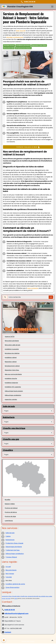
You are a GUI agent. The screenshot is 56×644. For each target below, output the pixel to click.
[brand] (17, 7)
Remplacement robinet (12, 366)
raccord (8, 598)
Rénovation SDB (9, 48)
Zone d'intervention (12, 587)
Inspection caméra (11, 399)
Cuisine (8, 536)
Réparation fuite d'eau (39, 45)
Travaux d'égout (11, 557)
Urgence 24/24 (10, 337)
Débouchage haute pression (14, 391)
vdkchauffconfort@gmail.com (16, 614)
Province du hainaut (11, 508)
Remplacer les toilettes (12, 353)
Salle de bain (10, 533)
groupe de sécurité (33, 596)
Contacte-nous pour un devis (28, 147)
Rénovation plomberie (12, 341)
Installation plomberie (23, 45)
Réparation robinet (11, 362)
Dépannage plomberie (14, 547)
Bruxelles (8, 500)
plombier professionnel (15, 37)
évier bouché (21, 31)
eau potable (42, 596)
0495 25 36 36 (10, 610)
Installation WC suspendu (13, 387)
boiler (18, 596)
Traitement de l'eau (13, 550)
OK (51, 297)
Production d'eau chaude (14, 543)
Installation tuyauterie (12, 349)
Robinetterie (10, 540)
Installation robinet (11, 358)
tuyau (4, 598)
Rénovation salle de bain (13, 345)
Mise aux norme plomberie (13, 374)
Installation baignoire (11, 383)
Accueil (8, 567)
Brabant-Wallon (10, 504)
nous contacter (33, 288)
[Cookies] (4, 640)
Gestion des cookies (28, 642)
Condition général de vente (15, 584)
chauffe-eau (24, 596)
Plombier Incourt (9, 45)
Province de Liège (10, 516)
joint (16, 598)
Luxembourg (9, 521)
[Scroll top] (52, 640)
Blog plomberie (11, 570)
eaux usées (49, 596)
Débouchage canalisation (13, 395)
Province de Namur (11, 512)
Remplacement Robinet (23, 48)
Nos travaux (10, 574)
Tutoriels (9, 577)
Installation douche (11, 378)
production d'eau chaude (9, 596)
